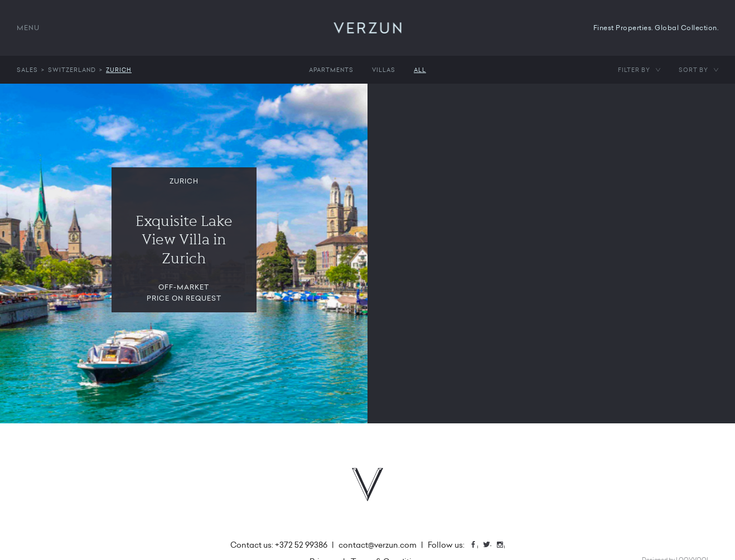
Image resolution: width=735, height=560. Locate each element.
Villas (384, 70)
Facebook (477, 546)
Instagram (504, 546)
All (420, 70)
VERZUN (368, 28)
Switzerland (72, 70)
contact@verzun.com (378, 545)
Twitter (491, 546)
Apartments (331, 70)
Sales (27, 70)
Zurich (119, 70)
